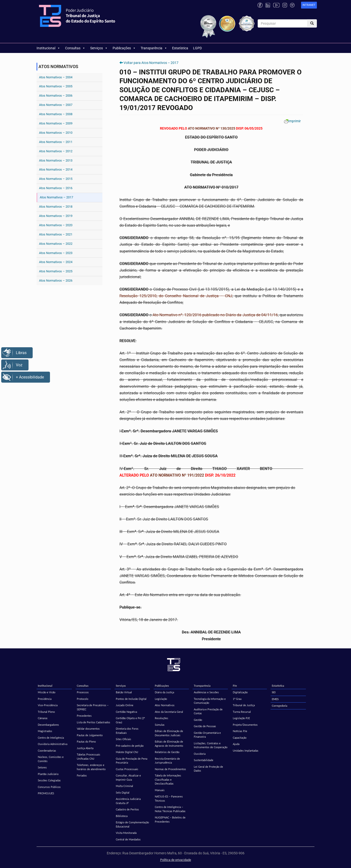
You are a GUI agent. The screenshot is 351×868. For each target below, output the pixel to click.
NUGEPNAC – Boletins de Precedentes (170, 819)
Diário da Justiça (164, 692)
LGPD (197, 48)
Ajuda (236, 744)
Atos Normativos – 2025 (56, 271)
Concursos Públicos (49, 787)
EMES (275, 699)
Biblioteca (122, 816)
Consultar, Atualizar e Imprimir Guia (128, 777)
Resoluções (161, 718)
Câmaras (43, 718)
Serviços (99, 48)
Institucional (48, 48)
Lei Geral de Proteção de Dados (208, 769)
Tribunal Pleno (46, 712)
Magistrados (45, 731)
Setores (42, 767)
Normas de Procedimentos (170, 769)
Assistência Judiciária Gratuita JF (128, 801)
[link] (309, 5)
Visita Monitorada (126, 833)
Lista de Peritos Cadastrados (93, 722)
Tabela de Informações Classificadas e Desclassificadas (168, 779)
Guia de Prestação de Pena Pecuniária (132, 761)
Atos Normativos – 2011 (56, 142)
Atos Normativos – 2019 (56, 216)
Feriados (82, 775)
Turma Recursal (242, 712)
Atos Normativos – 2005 (56, 86)
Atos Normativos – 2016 (56, 188)
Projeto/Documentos (245, 725)
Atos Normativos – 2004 (56, 77)
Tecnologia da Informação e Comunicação (210, 701)
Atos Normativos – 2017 (56, 197)
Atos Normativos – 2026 (56, 281)
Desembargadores (48, 725)
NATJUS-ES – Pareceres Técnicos (169, 798)
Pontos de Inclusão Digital (131, 699)
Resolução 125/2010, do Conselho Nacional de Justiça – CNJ (176, 296)
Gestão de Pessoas (205, 726)
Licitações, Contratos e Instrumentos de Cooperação (211, 745)
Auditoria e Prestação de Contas (208, 711)
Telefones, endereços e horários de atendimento (91, 767)
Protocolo (83, 699)
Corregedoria (280, 706)
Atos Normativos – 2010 (56, 133)
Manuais (160, 790)
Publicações (124, 48)
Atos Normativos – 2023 (56, 253)
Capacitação (240, 738)
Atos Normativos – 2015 (56, 179)
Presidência (45, 699)
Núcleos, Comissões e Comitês (51, 759)
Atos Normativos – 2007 (56, 105)
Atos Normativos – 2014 (56, 169)
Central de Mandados (128, 839)
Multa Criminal (124, 786)
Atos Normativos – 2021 (56, 234)
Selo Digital (123, 792)
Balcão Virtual (124, 692)
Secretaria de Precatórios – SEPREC (93, 707)
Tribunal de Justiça (244, 705)
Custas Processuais (127, 769)
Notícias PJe (240, 731)
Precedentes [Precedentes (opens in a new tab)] (84, 716)
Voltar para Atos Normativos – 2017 (151, 63)
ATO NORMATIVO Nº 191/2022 (177, 475)
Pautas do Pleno (86, 741)
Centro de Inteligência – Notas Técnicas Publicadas (170, 809)
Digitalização (240, 692)
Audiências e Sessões (206, 692)
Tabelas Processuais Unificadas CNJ (88, 756)
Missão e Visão (47, 692)
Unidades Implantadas (246, 751)
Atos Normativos (165, 705)
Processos (83, 692)
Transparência (154, 48)
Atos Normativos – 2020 (56, 225)
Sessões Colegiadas (49, 780)
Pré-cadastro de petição (130, 746)
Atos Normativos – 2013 (56, 160)
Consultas (75, 48)
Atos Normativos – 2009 (56, 123)
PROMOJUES (46, 793)
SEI (274, 692)
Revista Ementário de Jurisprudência (167, 761)
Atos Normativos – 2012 (56, 151)
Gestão (198, 720)
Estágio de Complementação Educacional (132, 824)
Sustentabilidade (204, 760)
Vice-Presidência (48, 705)
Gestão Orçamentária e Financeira (207, 735)
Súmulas (160, 725)
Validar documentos (88, 729)
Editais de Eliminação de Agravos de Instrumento (169, 744)
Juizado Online (125, 705)
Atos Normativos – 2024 (56, 262)
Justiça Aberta (85, 748)
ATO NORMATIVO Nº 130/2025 (212, 128)
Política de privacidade (176, 860)
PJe (235, 686)
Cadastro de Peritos (127, 809)
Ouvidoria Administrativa (53, 744)
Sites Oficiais (123, 739)
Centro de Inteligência (51, 738)
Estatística (180, 48)
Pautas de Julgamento (90, 735)
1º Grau (237, 699)
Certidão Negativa (126, 712)
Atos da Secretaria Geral (169, 712)
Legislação (161, 699)
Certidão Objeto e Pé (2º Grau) (130, 720)
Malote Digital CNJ (127, 752)
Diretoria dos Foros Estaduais (127, 731)
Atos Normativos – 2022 (56, 244)
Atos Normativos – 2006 (56, 96)
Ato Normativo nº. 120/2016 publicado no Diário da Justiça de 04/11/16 (215, 315)
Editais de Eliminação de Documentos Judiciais (169, 733)
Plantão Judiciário (48, 774)
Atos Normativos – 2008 (56, 114)
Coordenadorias (47, 751)
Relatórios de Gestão (167, 752)
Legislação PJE (241, 718)
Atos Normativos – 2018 (56, 207)
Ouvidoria (200, 754)
